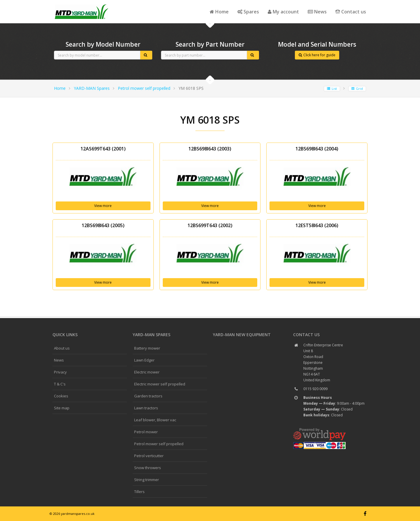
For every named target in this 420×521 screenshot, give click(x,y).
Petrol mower (146, 432)
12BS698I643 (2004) (317, 149)
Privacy (60, 372)
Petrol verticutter (149, 456)
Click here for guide (317, 55)
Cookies (61, 396)
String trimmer (147, 480)
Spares (248, 12)
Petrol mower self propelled (144, 88)
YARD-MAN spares (152, 335)
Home (219, 12)
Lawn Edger (144, 360)
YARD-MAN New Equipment (242, 335)
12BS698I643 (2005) (103, 225)
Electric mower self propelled (160, 384)
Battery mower (147, 348)
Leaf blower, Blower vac (155, 420)
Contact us (351, 12)
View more (103, 206)
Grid (357, 88)
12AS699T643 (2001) (103, 149)
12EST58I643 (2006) (317, 225)
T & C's (60, 384)
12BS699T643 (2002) (210, 225)
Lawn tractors (146, 408)
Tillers (139, 492)
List (332, 88)
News (317, 12)
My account (283, 12)
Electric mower (147, 372)
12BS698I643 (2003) (210, 149)
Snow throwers (148, 468)
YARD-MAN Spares (92, 88)
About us (62, 348)
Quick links (65, 335)
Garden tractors (148, 396)
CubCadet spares (82, 5)
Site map (62, 408)
